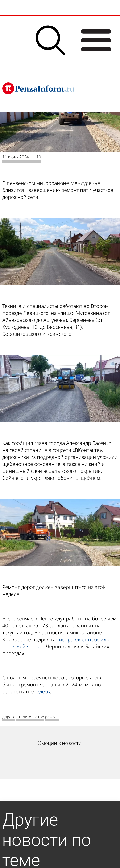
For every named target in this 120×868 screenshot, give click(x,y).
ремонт (52, 717)
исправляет (73, 639)
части (34, 646)
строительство (30, 717)
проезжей (14, 646)
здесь (44, 691)
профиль (99, 639)
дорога (9, 717)
